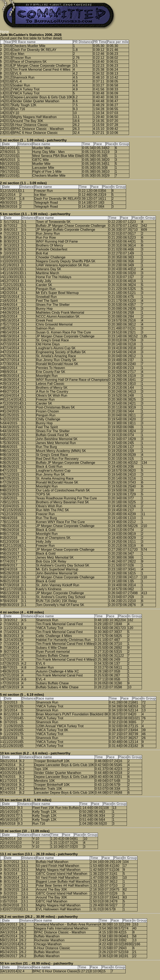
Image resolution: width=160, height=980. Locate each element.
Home (4, 31)
